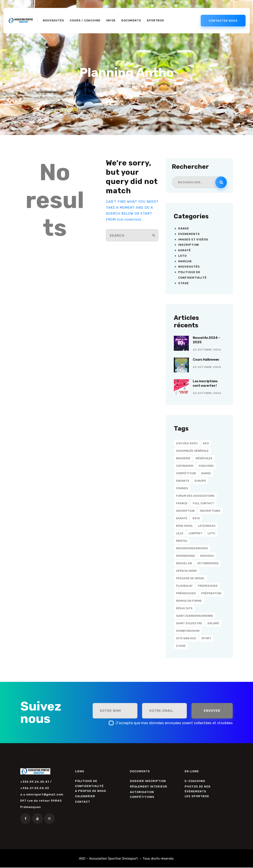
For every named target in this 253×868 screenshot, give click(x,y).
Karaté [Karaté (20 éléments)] (182, 518)
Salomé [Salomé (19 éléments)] (213, 623)
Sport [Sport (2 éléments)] (206, 638)
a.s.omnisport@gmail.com (42, 794)
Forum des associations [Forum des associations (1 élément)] (195, 496)
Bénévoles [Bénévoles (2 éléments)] (204, 458)
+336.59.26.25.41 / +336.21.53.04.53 (36, 785)
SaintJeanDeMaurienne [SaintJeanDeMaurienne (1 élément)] (195, 616)
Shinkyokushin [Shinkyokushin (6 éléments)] (188, 631)
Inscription (189, 245)
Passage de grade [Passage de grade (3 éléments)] (190, 578)
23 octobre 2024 (207, 351)
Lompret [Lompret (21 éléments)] (195, 533)
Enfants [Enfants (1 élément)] (183, 481)
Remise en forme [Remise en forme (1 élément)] (189, 601)
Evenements (189, 234)
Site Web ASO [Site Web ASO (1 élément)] (186, 638)
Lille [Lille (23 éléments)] (180, 533)
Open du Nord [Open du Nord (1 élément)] (186, 571)
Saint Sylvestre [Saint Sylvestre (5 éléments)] (189, 623)
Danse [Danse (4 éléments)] (206, 473)
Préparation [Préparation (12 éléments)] (211, 593)
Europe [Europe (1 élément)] (200, 481)
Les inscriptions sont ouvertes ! (207, 384)
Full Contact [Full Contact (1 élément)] (203, 503)
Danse (184, 228)
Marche (185, 261)
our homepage (131, 219)
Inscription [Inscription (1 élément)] (185, 511)
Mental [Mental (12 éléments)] (182, 541)
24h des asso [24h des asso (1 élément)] (187, 443)
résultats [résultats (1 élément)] (184, 608)
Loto (182, 256)
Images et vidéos (193, 239)
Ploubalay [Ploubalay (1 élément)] (184, 586)
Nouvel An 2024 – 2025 (209, 341)
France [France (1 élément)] (182, 503)
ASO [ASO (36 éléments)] (206, 443)
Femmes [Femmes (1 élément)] (182, 488)
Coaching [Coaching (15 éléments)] (206, 466)
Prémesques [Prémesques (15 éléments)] (186, 593)
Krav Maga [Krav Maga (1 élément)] (184, 526)
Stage (184, 283)
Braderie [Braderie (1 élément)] (183, 458)
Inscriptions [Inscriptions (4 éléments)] (210, 511)
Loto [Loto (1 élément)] (211, 533)
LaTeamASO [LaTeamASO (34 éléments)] (207, 526)
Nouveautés (189, 267)
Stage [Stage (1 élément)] (181, 646)
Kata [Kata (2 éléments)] (196, 518)
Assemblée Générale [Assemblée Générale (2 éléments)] (192, 451)
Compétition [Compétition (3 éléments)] (186, 473)
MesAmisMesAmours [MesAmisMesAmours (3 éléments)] (192, 548)
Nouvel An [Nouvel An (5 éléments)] (184, 563)
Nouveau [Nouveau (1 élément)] (207, 556)
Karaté (184, 250)
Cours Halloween (208, 360)
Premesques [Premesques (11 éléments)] (208, 586)
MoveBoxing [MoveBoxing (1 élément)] (186, 556)
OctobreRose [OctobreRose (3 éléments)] (208, 563)
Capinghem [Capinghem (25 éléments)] (185, 466)
